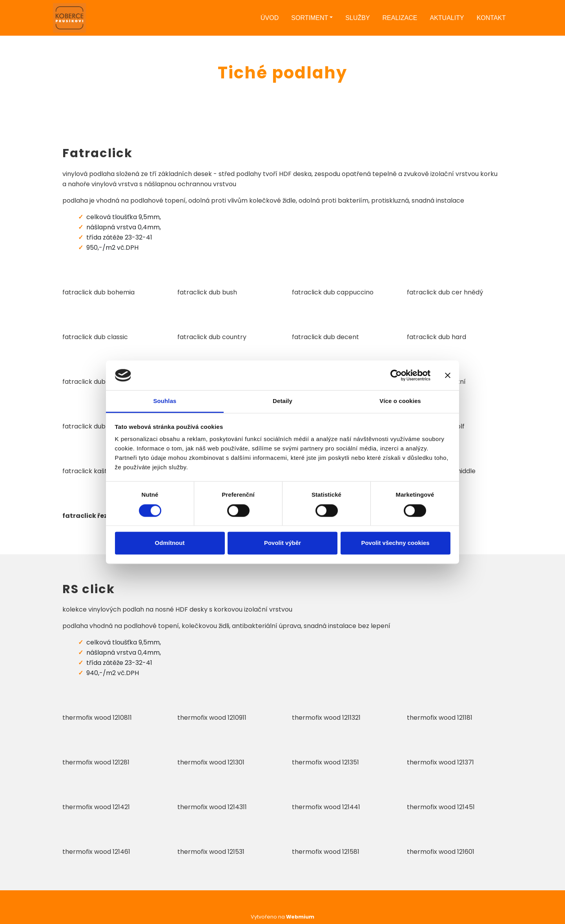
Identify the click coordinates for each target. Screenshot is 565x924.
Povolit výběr (282, 543)
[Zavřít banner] (448, 375)
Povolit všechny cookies (395, 543)
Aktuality (447, 18)
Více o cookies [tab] (400, 401)
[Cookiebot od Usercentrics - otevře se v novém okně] (396, 375)
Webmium (300, 917)
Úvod (270, 18)
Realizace (400, 18)
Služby (357, 18)
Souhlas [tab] (165, 401)
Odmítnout (170, 543)
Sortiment (310, 18)
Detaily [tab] (282, 401)
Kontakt (491, 18)
